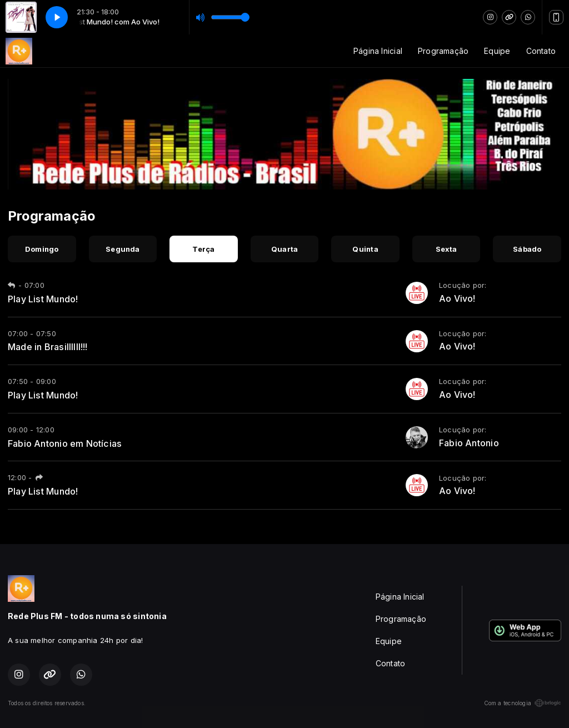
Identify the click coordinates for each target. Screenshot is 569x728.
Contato (541, 51)
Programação (443, 51)
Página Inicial (378, 51)
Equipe (497, 51)
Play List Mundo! (43, 299)
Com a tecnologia (523, 703)
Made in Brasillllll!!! (48, 347)
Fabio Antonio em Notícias (65, 443)
